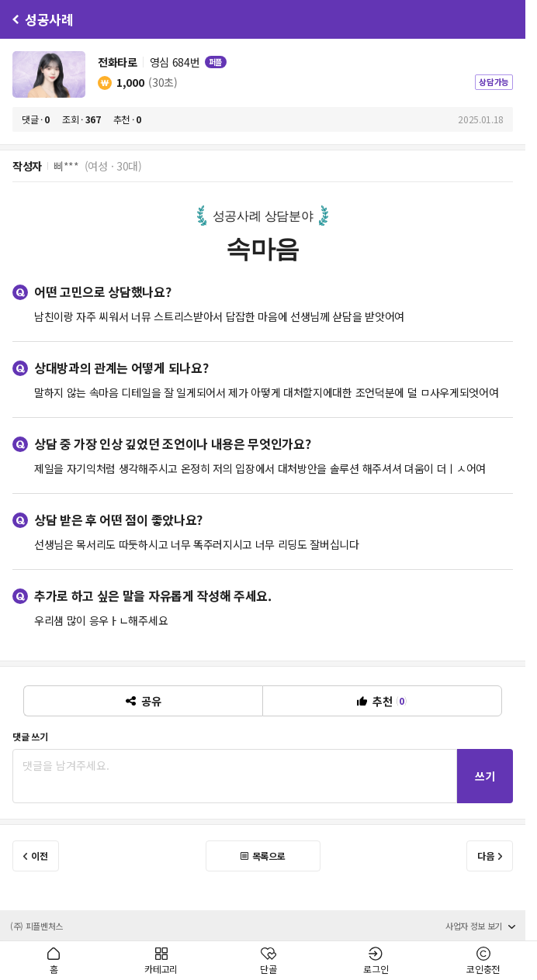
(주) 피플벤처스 (36, 926)
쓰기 (485, 776)
